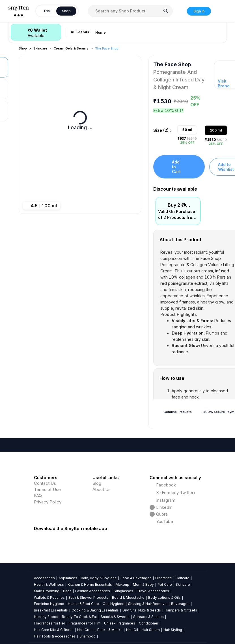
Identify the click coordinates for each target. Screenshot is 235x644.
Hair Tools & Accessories (55, 636)
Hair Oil (132, 630)
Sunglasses (123, 591)
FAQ (38, 496)
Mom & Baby (143, 584)
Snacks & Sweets (115, 617)
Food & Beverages (136, 578)
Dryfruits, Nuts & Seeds (142, 610)
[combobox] (130, 11)
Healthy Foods (46, 617)
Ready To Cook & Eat (79, 617)
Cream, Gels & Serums (71, 48)
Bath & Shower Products (88, 597)
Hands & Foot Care (83, 604)
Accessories (44, 578)
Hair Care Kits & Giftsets (54, 630)
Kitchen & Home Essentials (90, 584)
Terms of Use (47, 489)
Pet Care (165, 584)
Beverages (180, 604)
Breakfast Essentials (51, 610)
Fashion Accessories (93, 591)
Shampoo (88, 636)
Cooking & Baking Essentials (95, 610)
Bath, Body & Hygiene (99, 578)
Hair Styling (173, 630)
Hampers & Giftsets (181, 610)
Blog (97, 483)
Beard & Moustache (128, 597)
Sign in (199, 11)
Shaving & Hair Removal (148, 604)
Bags (67, 591)
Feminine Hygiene (49, 604)
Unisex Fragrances (120, 623)
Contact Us (45, 483)
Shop (23, 48)
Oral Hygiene (114, 604)
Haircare (183, 578)
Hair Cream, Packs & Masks (100, 630)
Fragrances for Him (85, 623)
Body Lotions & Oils (164, 597)
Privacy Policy (48, 502)
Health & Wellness (49, 584)
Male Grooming (47, 591)
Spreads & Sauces (148, 617)
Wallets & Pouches (49, 597)
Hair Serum (151, 630)
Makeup (122, 584)
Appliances (68, 578)
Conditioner (149, 623)
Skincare (40, 48)
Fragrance (164, 578)
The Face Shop (107, 48)
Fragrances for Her (49, 623)
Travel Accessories (153, 591)
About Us (102, 489)
